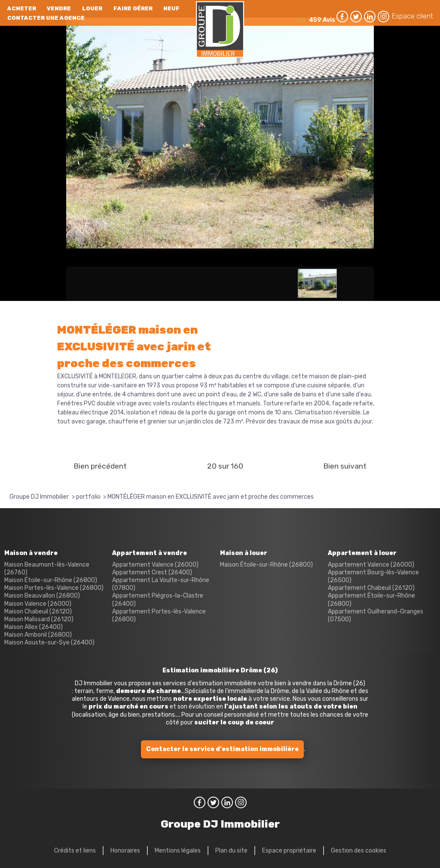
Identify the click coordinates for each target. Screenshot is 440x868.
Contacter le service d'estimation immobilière (222, 749)
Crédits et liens (75, 851)
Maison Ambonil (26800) (38, 635)
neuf (171, 8)
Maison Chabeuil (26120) (38, 612)
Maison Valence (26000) (38, 604)
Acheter (22, 8)
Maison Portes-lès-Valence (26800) (54, 588)
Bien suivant (345, 466)
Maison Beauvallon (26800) (42, 596)
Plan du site (231, 851)
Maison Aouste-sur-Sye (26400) (49, 643)
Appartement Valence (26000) (155, 565)
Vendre (59, 8)
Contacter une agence (46, 18)
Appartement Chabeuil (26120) (371, 588)
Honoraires (125, 851)
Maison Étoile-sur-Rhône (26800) (51, 580)
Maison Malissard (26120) (39, 619)
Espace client (412, 16)
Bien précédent (100, 466)
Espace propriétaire (289, 851)
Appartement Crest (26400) (152, 572)
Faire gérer (133, 8)
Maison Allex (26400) (34, 627)
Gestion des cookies (359, 851)
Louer (92, 8)
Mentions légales (178, 851)
